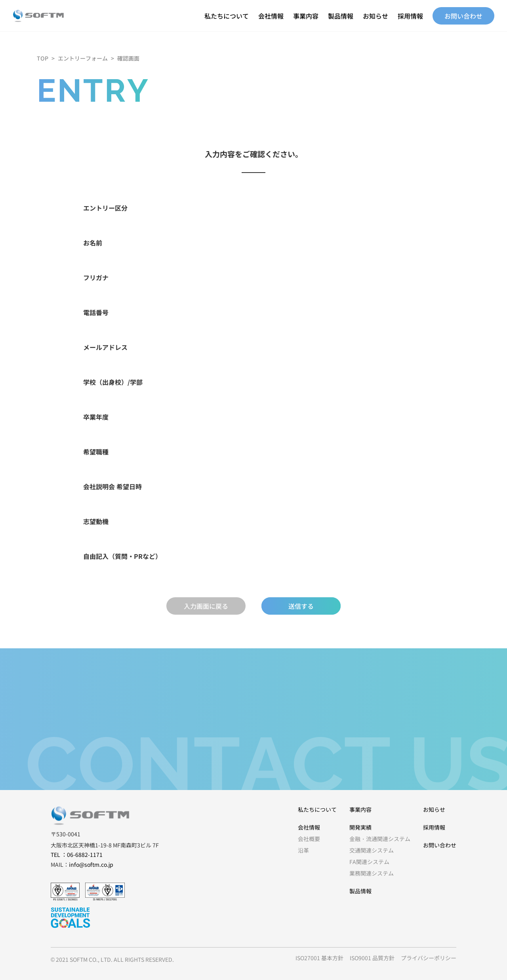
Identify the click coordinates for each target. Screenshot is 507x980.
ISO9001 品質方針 (372, 958)
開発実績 (360, 827)
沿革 (303, 850)
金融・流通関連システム (380, 839)
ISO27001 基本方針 (319, 958)
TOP (43, 58)
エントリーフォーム (83, 58)
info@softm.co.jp (91, 864)
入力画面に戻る (206, 606)
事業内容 (306, 16)
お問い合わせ (463, 16)
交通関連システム (372, 850)
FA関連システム (369, 862)
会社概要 (309, 839)
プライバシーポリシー (429, 958)
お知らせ (375, 16)
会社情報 (271, 16)
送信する (301, 606)
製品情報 (341, 16)
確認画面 (128, 58)
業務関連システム (372, 873)
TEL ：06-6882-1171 (77, 855)
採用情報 (410, 16)
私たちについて (227, 16)
